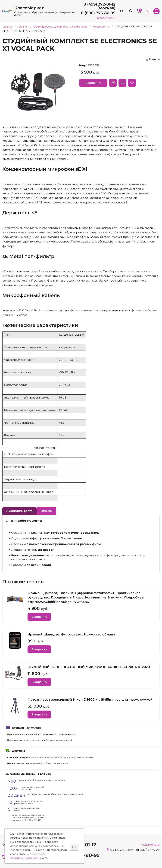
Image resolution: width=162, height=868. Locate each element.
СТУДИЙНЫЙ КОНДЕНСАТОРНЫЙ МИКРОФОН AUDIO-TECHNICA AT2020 (89, 667)
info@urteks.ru (106, 18)
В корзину (93, 83)
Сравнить (122, 83)
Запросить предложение (113, 83)
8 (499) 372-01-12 (99, 4)
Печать (154, 59)
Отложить (132, 83)
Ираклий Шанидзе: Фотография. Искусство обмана (71, 634)
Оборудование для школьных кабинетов (61, 26)
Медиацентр (101, 26)
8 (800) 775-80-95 (98, 13)
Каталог (23, 26)
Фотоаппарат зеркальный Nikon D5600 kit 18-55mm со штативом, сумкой (90, 699)
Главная (8, 26)
